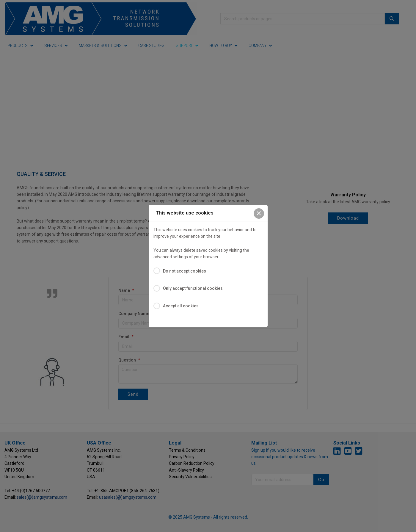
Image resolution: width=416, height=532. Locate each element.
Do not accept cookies (185, 271)
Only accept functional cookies (193, 288)
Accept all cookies (181, 306)
